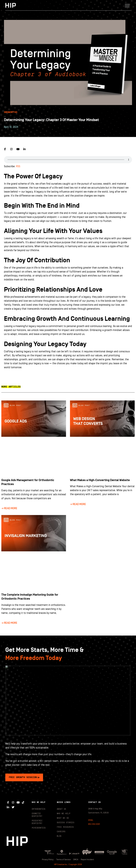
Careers (61, 832)
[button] (127, 5)
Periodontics (39, 828)
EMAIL (91, 820)
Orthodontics (39, 809)
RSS (18, 166)
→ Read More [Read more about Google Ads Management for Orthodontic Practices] (9, 508)
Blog (59, 836)
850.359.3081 (94, 824)
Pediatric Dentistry (37, 822)
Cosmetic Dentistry (37, 815)
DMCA (76, 860)
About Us (61, 809)
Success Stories (66, 823)
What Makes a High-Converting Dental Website (100, 480)
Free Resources (65, 827)
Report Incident (88, 860)
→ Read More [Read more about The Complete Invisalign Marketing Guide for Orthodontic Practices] (9, 623)
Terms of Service (63, 860)
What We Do (63, 818)
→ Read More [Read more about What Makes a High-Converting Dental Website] (78, 504)
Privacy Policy (47, 860)
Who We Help (64, 814)
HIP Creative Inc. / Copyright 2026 (68, 864)
